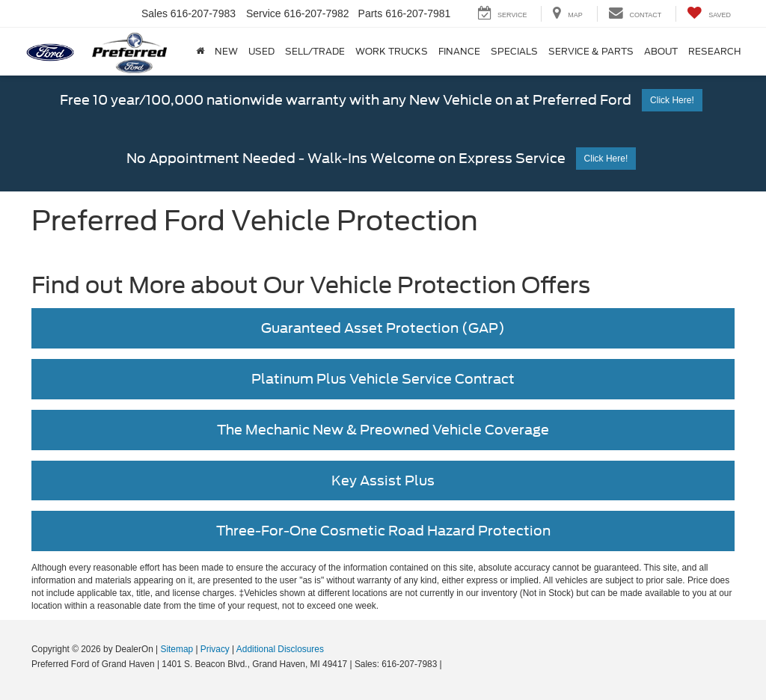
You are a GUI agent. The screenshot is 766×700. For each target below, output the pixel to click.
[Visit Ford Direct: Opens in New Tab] (448, 664)
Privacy (215, 649)
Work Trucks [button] (392, 51)
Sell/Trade (315, 51)
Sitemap (177, 649)
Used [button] (261, 51)
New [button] (226, 51)
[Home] (200, 52)
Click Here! (672, 100)
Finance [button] (459, 51)
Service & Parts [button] (591, 51)
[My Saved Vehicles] (709, 14)
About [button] (661, 51)
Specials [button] (514, 51)
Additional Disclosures (280, 649)
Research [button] (714, 51)
